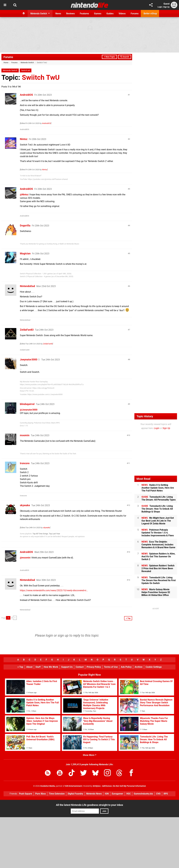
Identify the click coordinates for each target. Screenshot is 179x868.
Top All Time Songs (40, 534)
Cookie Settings (154, 667)
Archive (139, 667)
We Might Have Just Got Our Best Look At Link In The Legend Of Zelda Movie (158, 521)
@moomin (25, 558)
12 (129, 505)
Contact (80, 667)
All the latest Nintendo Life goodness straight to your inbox (89, 805)
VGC (128, 794)
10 (129, 435)
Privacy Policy (94, 667)
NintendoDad (27, 286)
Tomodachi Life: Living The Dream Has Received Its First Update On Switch (159, 580)
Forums (8, 57)
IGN (107, 794)
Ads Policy (126, 667)
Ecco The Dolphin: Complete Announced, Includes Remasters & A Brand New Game (158, 545)
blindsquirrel (27, 404)
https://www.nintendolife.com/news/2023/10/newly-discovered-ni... (54, 590)
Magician (25, 253)
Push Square (26, 794)
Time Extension (57, 794)
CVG (158, 794)
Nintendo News (94, 794)
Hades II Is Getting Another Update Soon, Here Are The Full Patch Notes (158, 488)
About (29, 667)
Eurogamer (117, 794)
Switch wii (26, 70)
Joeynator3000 (29, 359)
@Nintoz (24, 195)
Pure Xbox (40, 794)
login (49, 635)
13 (129, 552)
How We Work (51, 667)
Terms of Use (111, 667)
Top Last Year (54, 534)
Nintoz (24, 139)
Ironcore (25, 463)
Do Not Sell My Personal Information (129, 786)
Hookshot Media (48, 786)
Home (6, 63)
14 (129, 580)
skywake (25, 505)
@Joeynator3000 (29, 410)
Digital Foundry (75, 794)
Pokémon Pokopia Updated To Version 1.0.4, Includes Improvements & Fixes (158, 533)
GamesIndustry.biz (143, 794)
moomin (25, 435)
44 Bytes (97, 786)
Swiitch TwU (41, 77)
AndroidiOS (26, 95)
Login (160, 7)
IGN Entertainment (74, 786)
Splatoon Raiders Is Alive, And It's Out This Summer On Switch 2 (158, 556)
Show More (90, 755)
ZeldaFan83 (27, 330)
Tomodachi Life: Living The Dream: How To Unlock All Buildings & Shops (157, 509)
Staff (38, 667)
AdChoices (107, 786)
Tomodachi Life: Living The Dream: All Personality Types (159, 498)
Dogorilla (25, 225)
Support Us (67, 667)
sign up (63, 635)
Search (125, 57)
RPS (166, 794)
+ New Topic (109, 57)
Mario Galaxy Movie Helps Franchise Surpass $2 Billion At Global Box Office (156, 592)
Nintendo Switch (27, 63)
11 (129, 463)
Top (20, 667)
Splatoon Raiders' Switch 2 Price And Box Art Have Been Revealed (158, 568)
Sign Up (166, 7)
